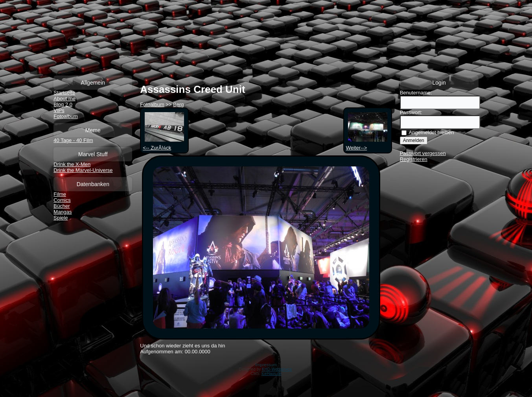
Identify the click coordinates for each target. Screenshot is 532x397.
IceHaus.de (272, 374)
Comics (62, 200)
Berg (178, 104)
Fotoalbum (65, 116)
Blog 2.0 (63, 104)
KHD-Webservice (277, 369)
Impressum (266, 365)
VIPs (59, 110)
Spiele (61, 218)
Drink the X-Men (72, 164)
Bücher (62, 206)
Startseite (64, 93)
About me (64, 99)
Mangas (63, 212)
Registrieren (414, 159)
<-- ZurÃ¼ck (163, 145)
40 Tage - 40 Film (73, 140)
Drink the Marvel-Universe (83, 170)
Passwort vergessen (423, 153)
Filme (60, 194)
